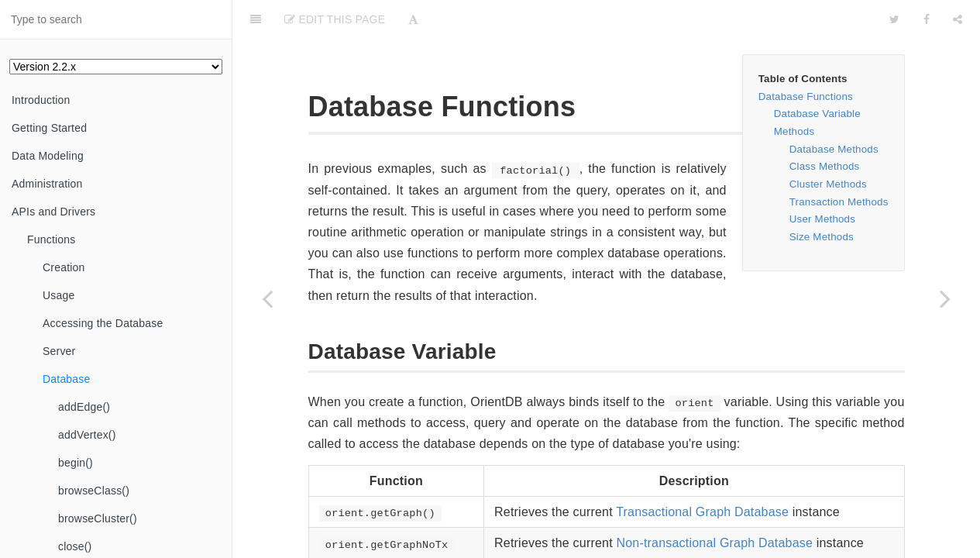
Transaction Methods (839, 202)
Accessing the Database (103, 323)
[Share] (958, 19)
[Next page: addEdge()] (945, 298)
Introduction (41, 100)
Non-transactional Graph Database (714, 543)
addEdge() (84, 407)
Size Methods (822, 237)
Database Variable (817, 114)
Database (67, 379)
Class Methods (825, 166)
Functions (52, 239)
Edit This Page (335, 19)
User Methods (822, 219)
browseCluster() (98, 518)
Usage (58, 295)
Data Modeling (48, 156)
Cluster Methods (828, 184)
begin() (76, 463)
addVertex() (87, 435)
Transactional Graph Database (702, 512)
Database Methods (834, 149)
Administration (47, 184)
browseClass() (94, 491)
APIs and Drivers (53, 212)
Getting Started (49, 128)
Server (59, 351)
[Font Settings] (413, 19)
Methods (794, 131)
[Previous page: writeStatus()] (267, 298)
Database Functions (806, 96)
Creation (64, 267)
